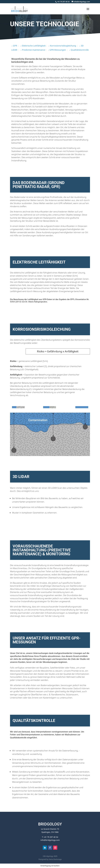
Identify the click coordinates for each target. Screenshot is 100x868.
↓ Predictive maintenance (33, 50)
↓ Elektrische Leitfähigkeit (33, 46)
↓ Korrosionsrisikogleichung (62, 46)
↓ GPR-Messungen (57, 50)
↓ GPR (14, 46)
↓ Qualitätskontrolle (79, 50)
